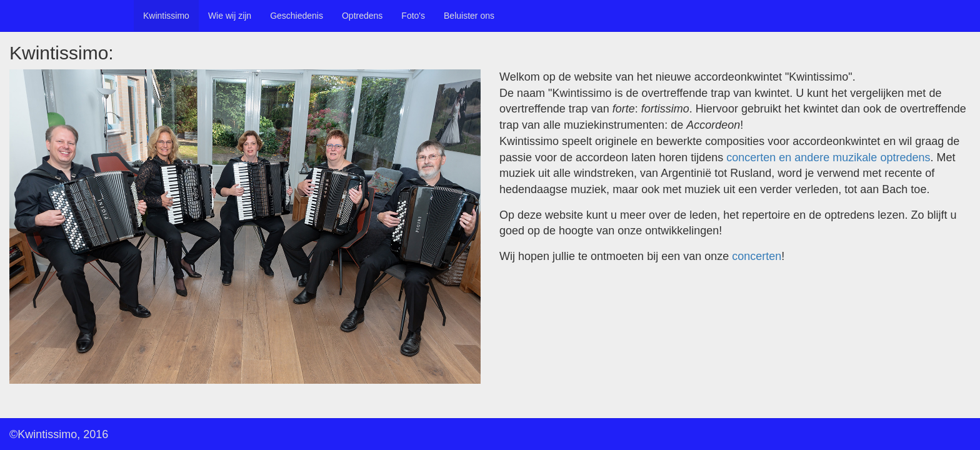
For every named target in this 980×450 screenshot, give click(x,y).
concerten (757, 256)
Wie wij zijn (230, 16)
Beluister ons (469, 16)
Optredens (362, 16)
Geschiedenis (297, 16)
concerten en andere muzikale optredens (828, 157)
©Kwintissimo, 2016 (59, 434)
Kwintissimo (166, 16)
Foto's (413, 16)
